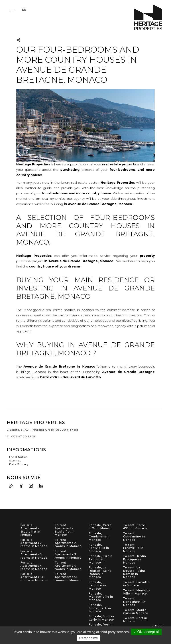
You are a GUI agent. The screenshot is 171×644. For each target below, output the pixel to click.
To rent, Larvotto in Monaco (136, 584)
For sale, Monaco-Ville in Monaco (101, 597)
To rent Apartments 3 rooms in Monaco (68, 554)
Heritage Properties (148, 17)
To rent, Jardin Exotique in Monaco (135, 559)
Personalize (89, 638)
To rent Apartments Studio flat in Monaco (65, 530)
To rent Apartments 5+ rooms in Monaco (68, 577)
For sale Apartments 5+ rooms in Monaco (34, 577)
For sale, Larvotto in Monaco (97, 585)
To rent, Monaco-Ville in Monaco (137, 592)
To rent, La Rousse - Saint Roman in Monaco (134, 572)
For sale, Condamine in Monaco (100, 537)
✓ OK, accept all (146, 632)
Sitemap (15, 460)
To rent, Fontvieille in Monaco (133, 548)
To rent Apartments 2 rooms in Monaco (68, 543)
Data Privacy (19, 464)
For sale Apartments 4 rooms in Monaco (34, 566)
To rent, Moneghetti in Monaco (134, 602)
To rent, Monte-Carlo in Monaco (136, 612)
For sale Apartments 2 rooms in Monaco (34, 543)
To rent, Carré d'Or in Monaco (135, 527)
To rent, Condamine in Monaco (134, 537)
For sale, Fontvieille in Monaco (99, 548)
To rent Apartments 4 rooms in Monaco (68, 566)
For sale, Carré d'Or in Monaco (101, 527)
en (24, 10)
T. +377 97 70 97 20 (22, 436)
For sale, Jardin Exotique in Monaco (101, 559)
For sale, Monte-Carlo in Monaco (102, 618)
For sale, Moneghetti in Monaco (100, 608)
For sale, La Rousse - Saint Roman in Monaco (100, 572)
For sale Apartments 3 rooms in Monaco (34, 554)
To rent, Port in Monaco (135, 620)
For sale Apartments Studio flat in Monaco (30, 530)
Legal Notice (18, 457)
